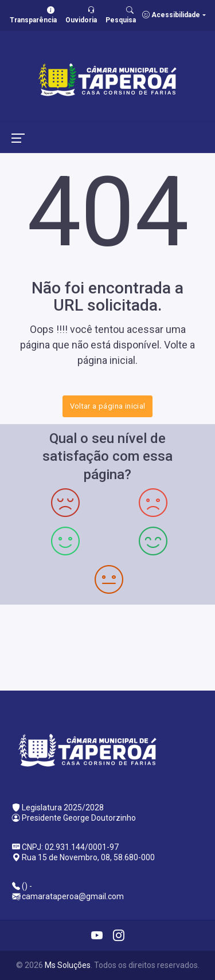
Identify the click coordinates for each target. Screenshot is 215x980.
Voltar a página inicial (108, 406)
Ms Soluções (68, 965)
